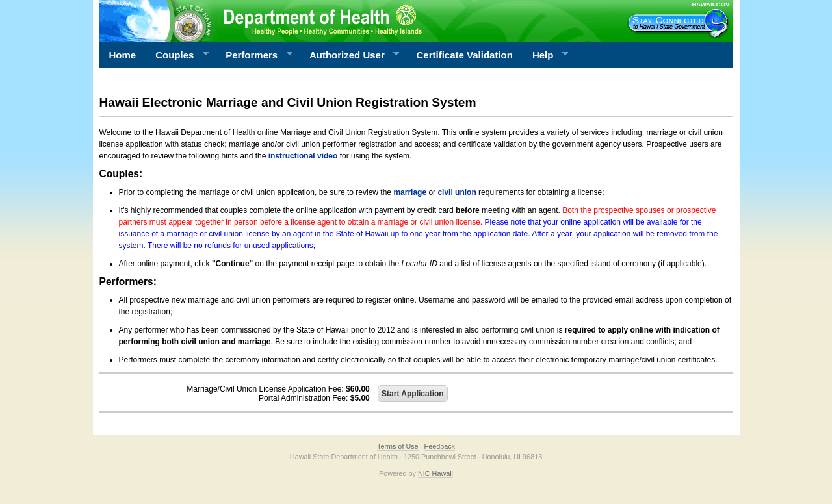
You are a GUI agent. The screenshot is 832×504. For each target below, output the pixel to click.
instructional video (303, 156)
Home (123, 55)
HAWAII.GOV (710, 4)
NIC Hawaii (435, 473)
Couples (177, 55)
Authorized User (349, 55)
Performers (254, 55)
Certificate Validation (465, 55)
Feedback (440, 446)
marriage (410, 192)
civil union (457, 192)
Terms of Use (398, 446)
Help (545, 55)
